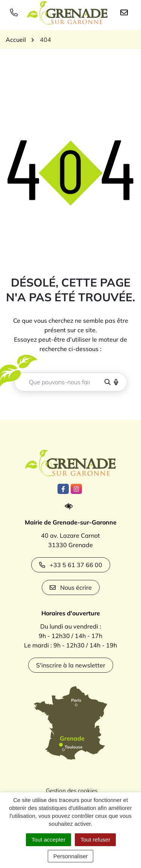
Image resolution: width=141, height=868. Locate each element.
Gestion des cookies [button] (72, 791)
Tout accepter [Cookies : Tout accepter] (49, 840)
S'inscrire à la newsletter (71, 665)
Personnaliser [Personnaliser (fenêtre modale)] (71, 856)
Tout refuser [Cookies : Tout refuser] (95, 840)
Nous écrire (71, 587)
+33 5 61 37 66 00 (71, 565)
